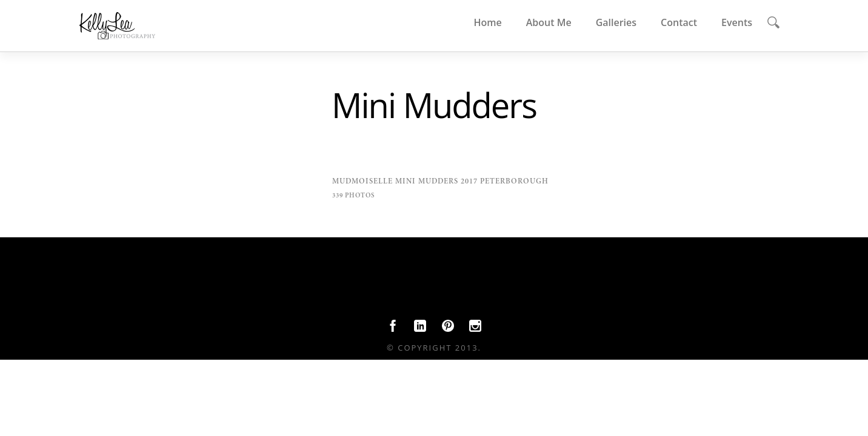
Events (737, 22)
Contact (679, 22)
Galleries (616, 22)
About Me (549, 22)
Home (487, 22)
